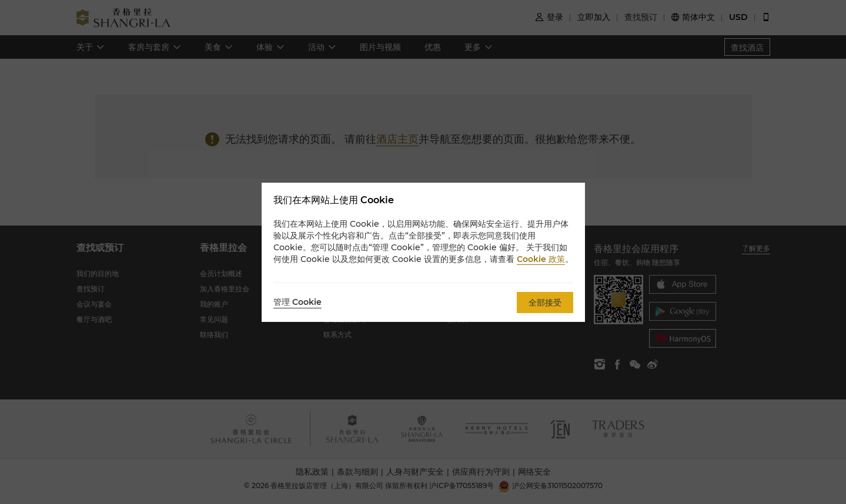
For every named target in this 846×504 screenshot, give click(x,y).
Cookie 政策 (541, 259)
